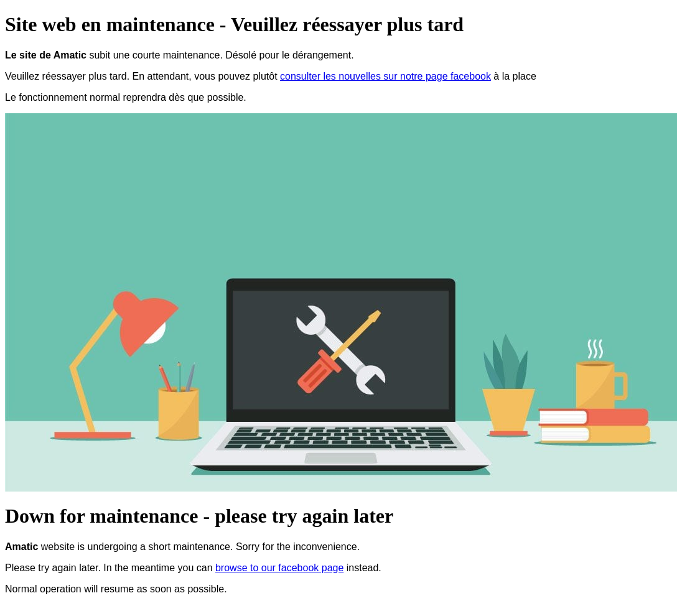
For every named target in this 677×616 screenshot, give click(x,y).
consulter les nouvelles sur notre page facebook (385, 76)
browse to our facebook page (279, 568)
